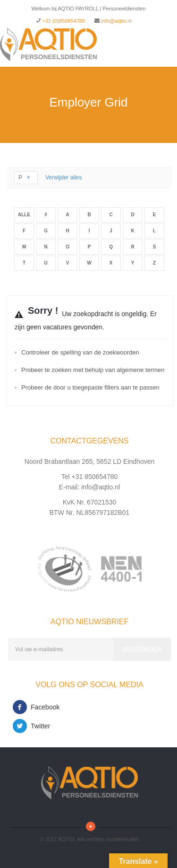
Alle (24, 215)
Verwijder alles (63, 177)
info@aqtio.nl (116, 21)
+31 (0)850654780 (64, 21)
